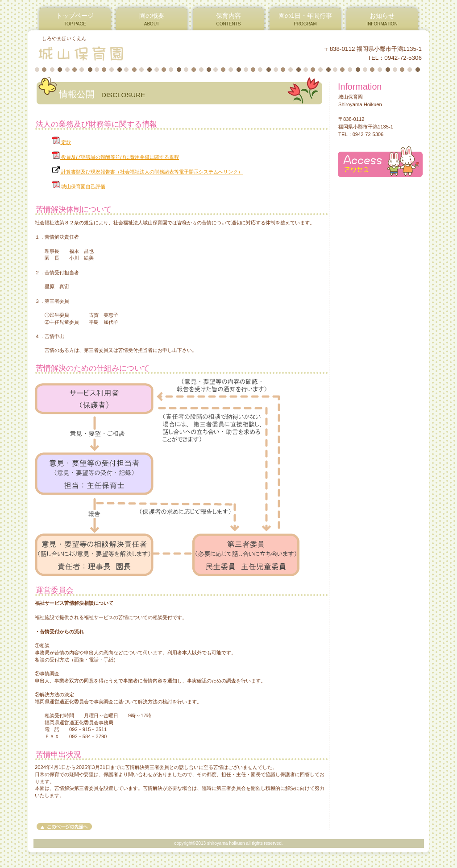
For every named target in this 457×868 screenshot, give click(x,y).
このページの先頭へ (64, 827)
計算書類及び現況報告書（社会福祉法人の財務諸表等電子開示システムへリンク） (147, 172)
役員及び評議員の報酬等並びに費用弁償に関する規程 (116, 157)
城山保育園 (143, 53)
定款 (62, 142)
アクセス (380, 162)
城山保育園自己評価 (79, 186)
